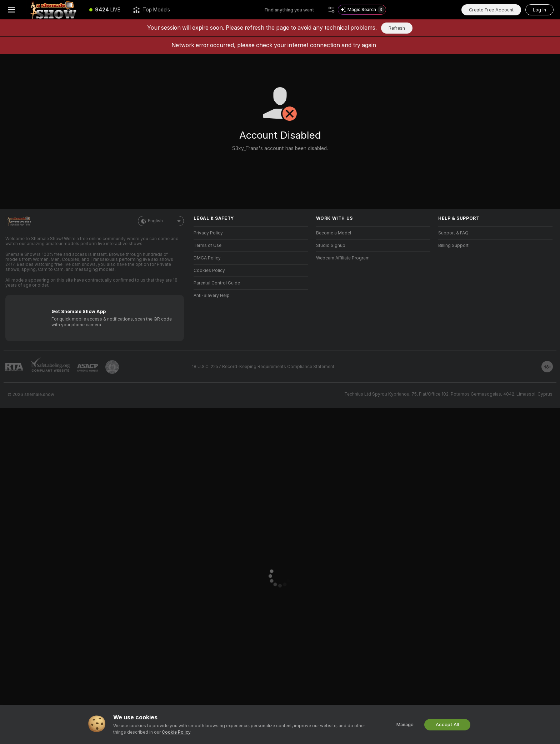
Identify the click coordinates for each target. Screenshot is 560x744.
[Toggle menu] (11, 10)
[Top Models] (152, 10)
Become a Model (334, 233)
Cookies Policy (209, 271)
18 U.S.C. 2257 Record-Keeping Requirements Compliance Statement (263, 367)
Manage (405, 725)
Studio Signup (331, 245)
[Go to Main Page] (53, 10)
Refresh (397, 28)
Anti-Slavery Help (212, 296)
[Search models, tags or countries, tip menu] (295, 10)
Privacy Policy (208, 233)
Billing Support (453, 245)
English (161, 221)
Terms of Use (207, 245)
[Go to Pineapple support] (112, 367)
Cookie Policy (176, 732)
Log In (539, 10)
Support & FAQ (453, 233)
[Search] (331, 10)
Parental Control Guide (217, 283)
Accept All (447, 725)
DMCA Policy (207, 258)
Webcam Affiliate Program (343, 258)
